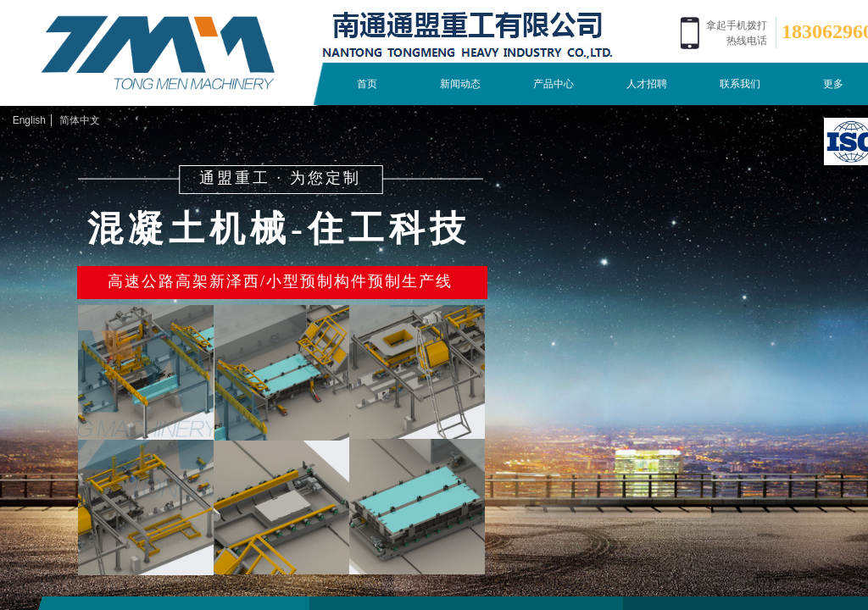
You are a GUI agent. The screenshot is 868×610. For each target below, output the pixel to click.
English (29, 120)
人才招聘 (647, 84)
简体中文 (80, 120)
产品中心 (554, 84)
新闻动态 (460, 84)
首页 (367, 84)
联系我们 (740, 84)
